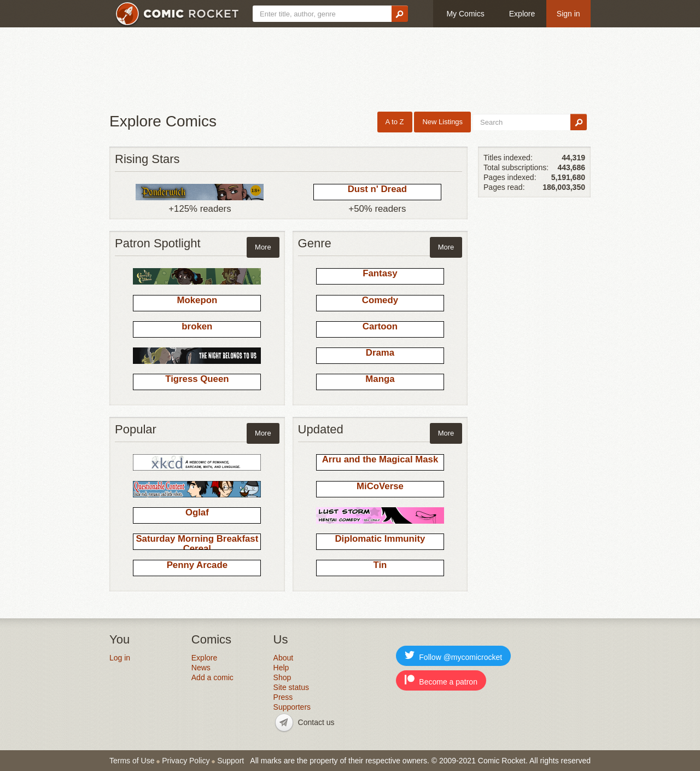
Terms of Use (132, 761)
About (284, 658)
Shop (282, 677)
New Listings (442, 122)
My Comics (465, 14)
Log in (120, 658)
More (263, 247)
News (201, 668)
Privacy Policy (186, 761)
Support (231, 761)
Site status (291, 687)
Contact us (316, 722)
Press (283, 697)
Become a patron (441, 680)
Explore (522, 14)
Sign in (568, 14)
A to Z (395, 122)
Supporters (292, 707)
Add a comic (212, 677)
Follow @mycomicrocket (453, 656)
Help (281, 668)
